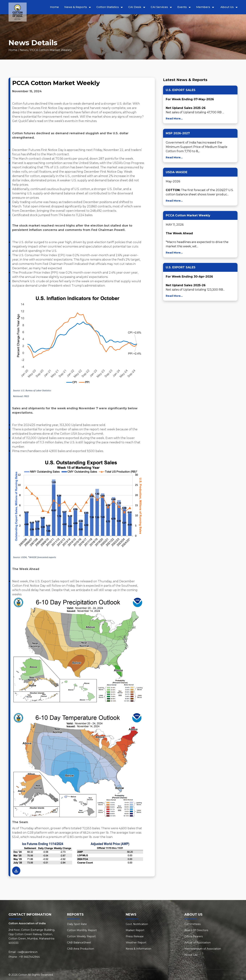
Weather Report (136, 943)
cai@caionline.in (28, 952)
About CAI (191, 955)
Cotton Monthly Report (82, 930)
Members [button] (203, 7)
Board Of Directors (196, 930)
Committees (192, 924)
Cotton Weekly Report (81, 936)
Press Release (135, 936)
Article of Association (198, 943)
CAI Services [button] (159, 7)
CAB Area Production (81, 949)
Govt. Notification (137, 924)
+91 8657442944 (29, 957)
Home (54, 7)
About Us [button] (227, 7)
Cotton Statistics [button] (108, 7)
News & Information (138, 949)
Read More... (174, 119)
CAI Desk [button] (135, 7)
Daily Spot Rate (77, 924)
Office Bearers (194, 936)
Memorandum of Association (203, 949)
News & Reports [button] (76, 7)
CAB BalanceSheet (79, 943)
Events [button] (182, 7)
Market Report (135, 930)
